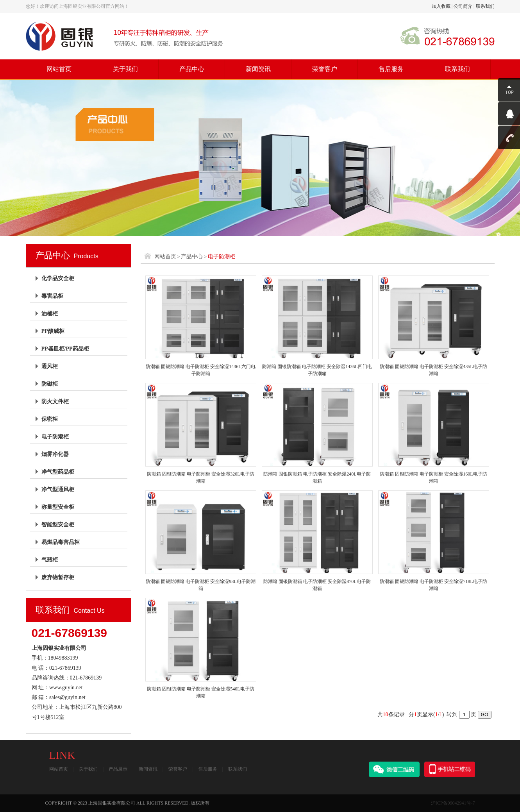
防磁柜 (50, 384)
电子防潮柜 (55, 437)
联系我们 (485, 6)
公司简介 (463, 6)
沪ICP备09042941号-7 (453, 803)
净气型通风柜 (58, 489)
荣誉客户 (325, 69)
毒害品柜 (52, 296)
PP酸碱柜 (53, 331)
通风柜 (50, 366)
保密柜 (50, 419)
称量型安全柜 (58, 507)
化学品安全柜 (58, 278)
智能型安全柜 (58, 525)
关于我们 (125, 69)
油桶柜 (50, 314)
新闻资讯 (258, 69)
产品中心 (192, 69)
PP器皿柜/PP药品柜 (65, 349)
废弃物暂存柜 (58, 577)
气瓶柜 (50, 560)
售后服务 (391, 69)
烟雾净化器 (55, 454)
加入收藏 (441, 6)
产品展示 (118, 769)
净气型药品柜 (58, 472)
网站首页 (59, 69)
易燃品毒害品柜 (61, 542)
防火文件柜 (55, 402)
